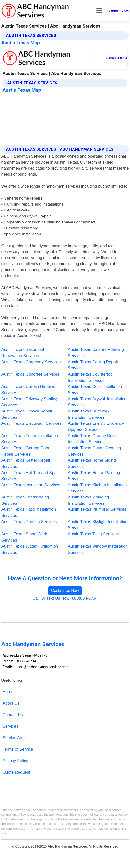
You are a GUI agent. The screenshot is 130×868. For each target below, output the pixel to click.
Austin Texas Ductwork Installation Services (89, 414)
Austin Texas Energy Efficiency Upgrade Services (96, 426)
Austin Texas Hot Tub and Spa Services (29, 476)
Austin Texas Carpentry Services (31, 362)
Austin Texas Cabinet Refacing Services (96, 353)
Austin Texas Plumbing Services (97, 509)
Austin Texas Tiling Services (93, 534)
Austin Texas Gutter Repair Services (26, 463)
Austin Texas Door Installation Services (95, 390)
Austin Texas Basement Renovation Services (23, 353)
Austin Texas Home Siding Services (92, 463)
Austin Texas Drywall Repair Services (27, 414)
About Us (11, 703)
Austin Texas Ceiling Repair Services (93, 365)
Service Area (14, 738)
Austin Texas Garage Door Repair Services (25, 451)
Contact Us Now (65, 591)
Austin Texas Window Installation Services (98, 549)
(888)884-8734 (118, 11)
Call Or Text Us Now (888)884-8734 (65, 598)
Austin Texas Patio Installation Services (28, 512)
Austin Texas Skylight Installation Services (98, 525)
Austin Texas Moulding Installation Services (89, 500)
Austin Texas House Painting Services (94, 476)
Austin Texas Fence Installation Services (30, 439)
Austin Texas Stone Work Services (24, 537)
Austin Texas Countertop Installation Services (90, 377)
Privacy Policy (15, 761)
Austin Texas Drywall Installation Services (97, 402)
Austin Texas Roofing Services (29, 522)
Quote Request (16, 772)
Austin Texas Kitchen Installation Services (97, 488)
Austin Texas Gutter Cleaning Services (95, 451)
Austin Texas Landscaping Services (25, 500)
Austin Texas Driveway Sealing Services (29, 402)
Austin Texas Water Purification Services (30, 549)
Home (8, 692)
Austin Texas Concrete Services (30, 374)
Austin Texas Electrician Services (31, 423)
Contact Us (13, 715)
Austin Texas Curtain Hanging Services (28, 390)
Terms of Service (18, 749)
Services (10, 726)
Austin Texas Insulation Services (31, 485)
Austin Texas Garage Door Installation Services (92, 439)
